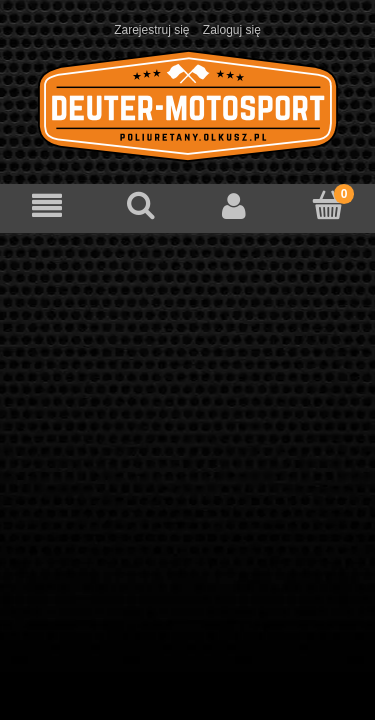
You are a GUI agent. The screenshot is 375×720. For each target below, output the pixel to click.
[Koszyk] (328, 204)
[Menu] (47, 205)
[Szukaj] (141, 204)
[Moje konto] (235, 205)
